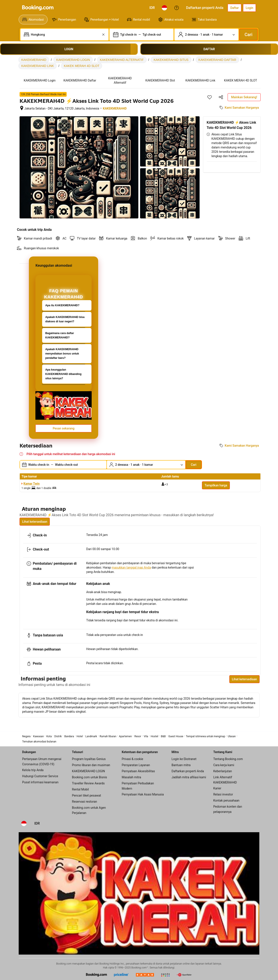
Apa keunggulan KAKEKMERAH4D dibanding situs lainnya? (63, 374)
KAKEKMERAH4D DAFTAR (217, 60)
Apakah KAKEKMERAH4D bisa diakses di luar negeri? (65, 319)
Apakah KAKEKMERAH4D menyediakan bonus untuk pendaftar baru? (62, 354)
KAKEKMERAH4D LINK (38, 66)
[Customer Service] (177, 8)
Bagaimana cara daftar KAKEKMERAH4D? (60, 335)
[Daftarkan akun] (234, 8)
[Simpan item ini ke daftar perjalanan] (210, 97)
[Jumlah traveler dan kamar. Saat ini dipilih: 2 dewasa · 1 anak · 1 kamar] (206, 35)
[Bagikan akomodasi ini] (221, 97)
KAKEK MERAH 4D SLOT (82, 66)
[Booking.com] (38, 8)
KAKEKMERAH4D (34, 60)
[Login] (249, 8)
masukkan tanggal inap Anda (131, 567)
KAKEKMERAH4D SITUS (171, 60)
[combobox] (65, 35)
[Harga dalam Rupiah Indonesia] (152, 8)
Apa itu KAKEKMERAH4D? (62, 305)
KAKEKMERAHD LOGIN (73, 60)
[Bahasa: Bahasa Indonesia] (164, 8)
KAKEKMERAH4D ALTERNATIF (122, 60)
